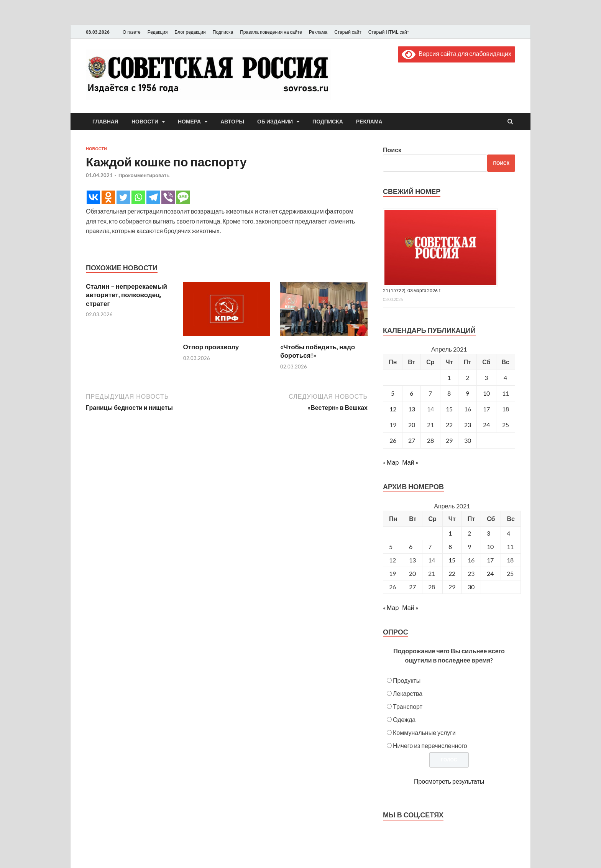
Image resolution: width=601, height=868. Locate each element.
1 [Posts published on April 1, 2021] (450, 533)
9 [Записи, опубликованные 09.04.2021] (467, 393)
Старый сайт (348, 32)
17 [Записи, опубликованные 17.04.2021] (486, 409)
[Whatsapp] (138, 197)
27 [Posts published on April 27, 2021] (412, 587)
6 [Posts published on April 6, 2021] (411, 547)
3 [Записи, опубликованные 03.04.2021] (486, 377)
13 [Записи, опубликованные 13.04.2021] (412, 409)
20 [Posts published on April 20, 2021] (412, 573)
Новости (145, 122)
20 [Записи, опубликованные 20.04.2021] (412, 425)
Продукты (407, 680)
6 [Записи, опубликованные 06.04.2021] (411, 393)
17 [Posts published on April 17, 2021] (490, 560)
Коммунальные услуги (424, 732)
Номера (189, 122)
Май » (410, 462)
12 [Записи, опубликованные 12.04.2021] (393, 409)
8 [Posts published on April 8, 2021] (450, 547)
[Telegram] (153, 197)
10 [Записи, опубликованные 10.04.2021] (486, 393)
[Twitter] (123, 197)
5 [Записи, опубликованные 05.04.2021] (393, 393)
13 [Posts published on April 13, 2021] (412, 560)
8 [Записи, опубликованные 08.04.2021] (449, 393)
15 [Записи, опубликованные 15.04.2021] (449, 409)
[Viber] (168, 197)
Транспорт (408, 706)
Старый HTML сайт (389, 32)
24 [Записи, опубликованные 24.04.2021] (486, 425)
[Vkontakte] (93, 197)
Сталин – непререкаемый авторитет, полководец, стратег (126, 295)
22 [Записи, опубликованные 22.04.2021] (449, 425)
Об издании (275, 122)
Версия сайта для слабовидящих (456, 53)
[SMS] (183, 197)
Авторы (232, 122)
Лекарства (408, 693)
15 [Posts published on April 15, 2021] (452, 560)
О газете (132, 32)
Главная (105, 122)
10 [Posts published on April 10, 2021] (490, 547)
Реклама (318, 32)
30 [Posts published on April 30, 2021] (471, 587)
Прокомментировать (144, 175)
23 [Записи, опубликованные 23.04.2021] (468, 425)
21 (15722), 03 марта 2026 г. (412, 290)
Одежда (404, 719)
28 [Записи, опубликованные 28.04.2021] (430, 440)
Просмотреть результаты (449, 781)
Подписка (223, 32)
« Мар (391, 462)
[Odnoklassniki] (108, 197)
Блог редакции (190, 32)
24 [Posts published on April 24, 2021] (490, 573)
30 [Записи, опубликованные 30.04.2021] (468, 440)
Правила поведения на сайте (271, 32)
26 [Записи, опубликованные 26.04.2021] (393, 440)
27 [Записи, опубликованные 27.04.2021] (412, 440)
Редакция (158, 32)
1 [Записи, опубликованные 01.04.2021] (449, 377)
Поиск (392, 150)
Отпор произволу (211, 347)
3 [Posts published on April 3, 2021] (489, 533)
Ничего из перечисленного (430, 746)
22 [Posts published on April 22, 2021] (452, 573)
